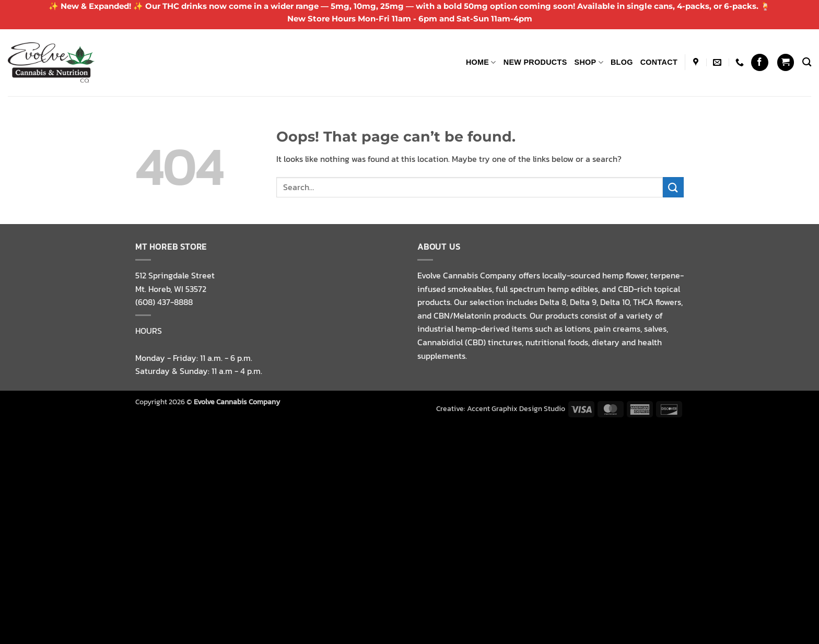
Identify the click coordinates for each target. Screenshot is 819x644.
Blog (622, 62)
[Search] (807, 62)
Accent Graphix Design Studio (516, 408)
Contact (659, 62)
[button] (786, 62)
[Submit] (673, 187)
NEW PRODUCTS (535, 62)
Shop (589, 62)
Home (481, 62)
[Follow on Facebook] (760, 62)
